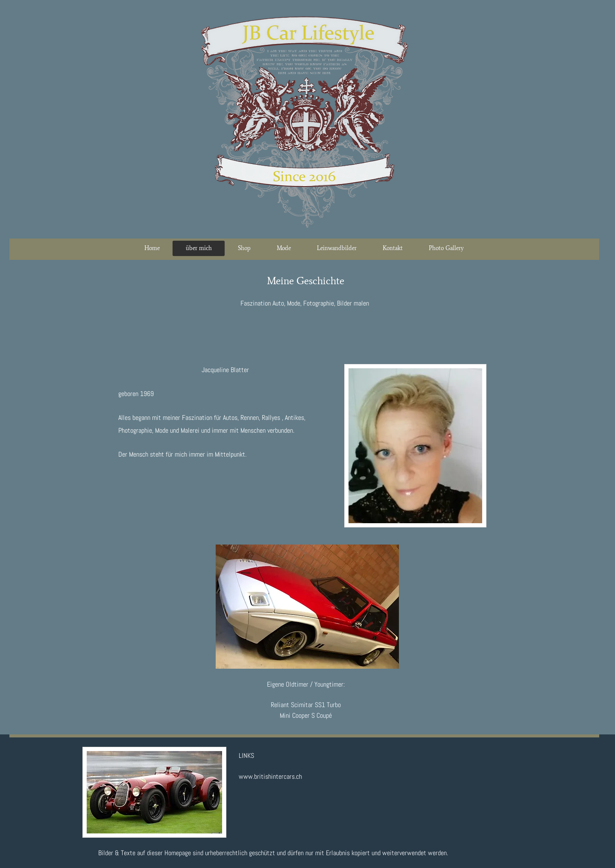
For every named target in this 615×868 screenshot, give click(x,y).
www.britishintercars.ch (270, 776)
